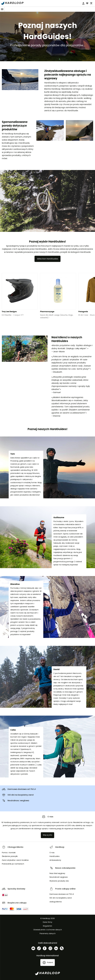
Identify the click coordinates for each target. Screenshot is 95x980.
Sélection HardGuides (48, 259)
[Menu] (2, 9)
